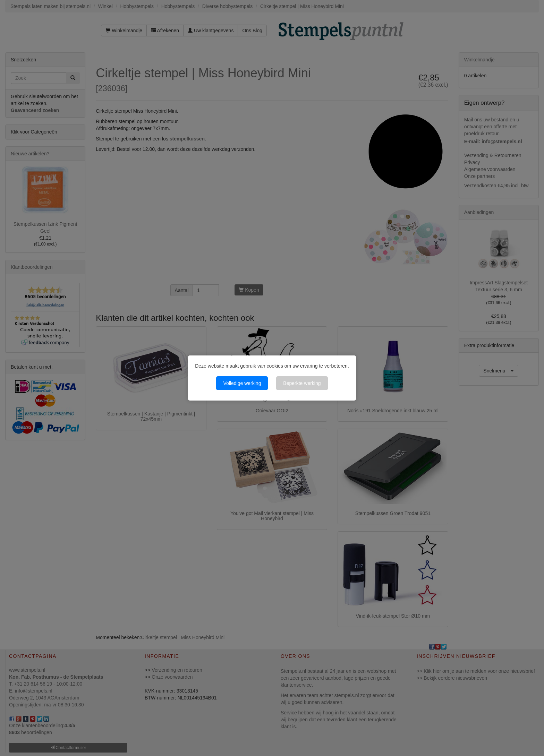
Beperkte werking (302, 383)
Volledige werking (242, 383)
